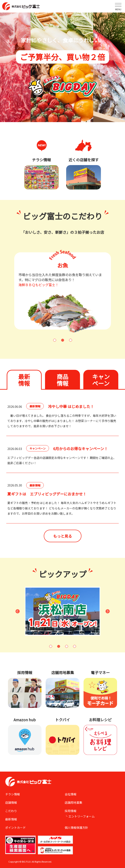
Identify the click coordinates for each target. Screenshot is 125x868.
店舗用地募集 (73, 802)
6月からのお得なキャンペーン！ (81, 449)
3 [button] (71, 340)
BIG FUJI (26, 862)
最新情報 (24, 380)
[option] (58, 291)
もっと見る (63, 536)
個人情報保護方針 (76, 828)
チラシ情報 (13, 794)
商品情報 (63, 380)
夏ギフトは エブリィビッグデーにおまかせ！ (47, 494)
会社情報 (71, 794)
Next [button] (108, 611)
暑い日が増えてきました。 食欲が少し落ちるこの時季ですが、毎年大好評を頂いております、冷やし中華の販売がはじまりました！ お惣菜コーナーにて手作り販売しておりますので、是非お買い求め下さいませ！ (62, 421)
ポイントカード (15, 828)
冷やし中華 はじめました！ (71, 406)
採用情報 (71, 811)
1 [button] (55, 340)
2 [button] (63, 340)
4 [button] (75, 646)
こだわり (11, 811)
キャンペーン (101, 380)
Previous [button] (18, 611)
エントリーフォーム (82, 816)
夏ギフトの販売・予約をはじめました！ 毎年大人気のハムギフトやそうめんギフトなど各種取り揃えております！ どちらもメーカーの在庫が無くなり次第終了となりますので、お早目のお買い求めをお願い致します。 (62, 508)
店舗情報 (11, 802)
